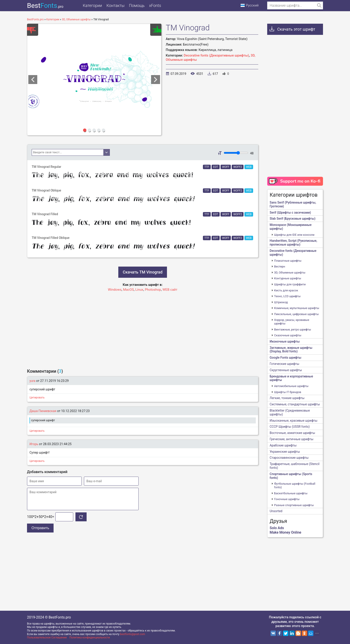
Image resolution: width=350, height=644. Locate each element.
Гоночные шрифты (287, 499)
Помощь (137, 5)
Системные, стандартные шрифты (295, 404)
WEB (249, 167)
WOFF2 (238, 167)
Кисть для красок (286, 290)
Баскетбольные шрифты (291, 493)
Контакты (116, 5)
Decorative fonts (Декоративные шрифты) (216, 55)
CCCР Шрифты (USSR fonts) (290, 427)
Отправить (40, 528)
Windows (115, 290)
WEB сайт (170, 290)
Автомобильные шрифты (291, 386)
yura (32, 381)
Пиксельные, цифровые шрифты (296, 314)
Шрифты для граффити (290, 284)
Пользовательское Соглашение (47, 638)
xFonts (155, 5)
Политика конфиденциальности (90, 638)
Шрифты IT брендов (288, 392)
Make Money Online (285, 532)
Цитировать (37, 398)
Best (45, 5)
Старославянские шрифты (289, 458)
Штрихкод (281, 302)
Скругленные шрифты (286, 370)
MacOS (128, 290)
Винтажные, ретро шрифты (293, 329)
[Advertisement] (143, 328)
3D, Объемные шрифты (290, 273)
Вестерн (280, 266)
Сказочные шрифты (288, 335)
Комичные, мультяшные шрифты (297, 308)
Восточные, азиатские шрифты (292, 433)
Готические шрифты (284, 364)
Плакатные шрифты (288, 261)
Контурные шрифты (288, 278)
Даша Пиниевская (43, 411)
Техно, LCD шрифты (287, 296)
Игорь (34, 444)
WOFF (226, 167)
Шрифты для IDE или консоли (294, 235)
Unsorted (276, 511)
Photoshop (153, 290)
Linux (139, 290)
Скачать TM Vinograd (143, 272)
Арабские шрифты (283, 445)
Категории (92, 5)
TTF (207, 167)
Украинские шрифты (285, 452)
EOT (216, 167)
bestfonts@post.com (133, 634)
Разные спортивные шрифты (294, 505)
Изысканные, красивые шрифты (294, 421)
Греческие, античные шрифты (292, 439)
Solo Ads (277, 528)
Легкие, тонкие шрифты (287, 398)
